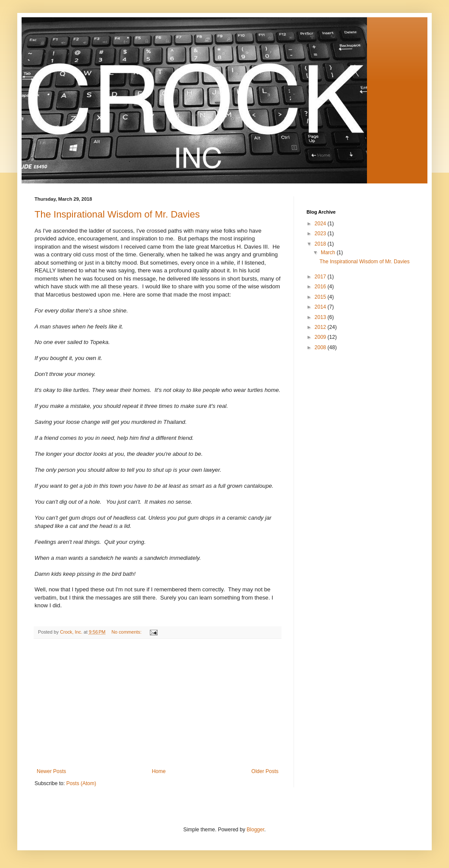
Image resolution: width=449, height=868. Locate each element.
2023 (321, 234)
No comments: (127, 632)
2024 (321, 224)
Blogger (255, 830)
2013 (321, 317)
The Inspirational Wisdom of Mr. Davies (117, 214)
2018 (321, 244)
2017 (321, 277)
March (329, 253)
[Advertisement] (158, 704)
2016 (321, 287)
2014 (321, 307)
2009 (321, 337)
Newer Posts (51, 771)
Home (159, 771)
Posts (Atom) (81, 783)
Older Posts (265, 771)
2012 (321, 327)
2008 (321, 347)
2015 (321, 297)
